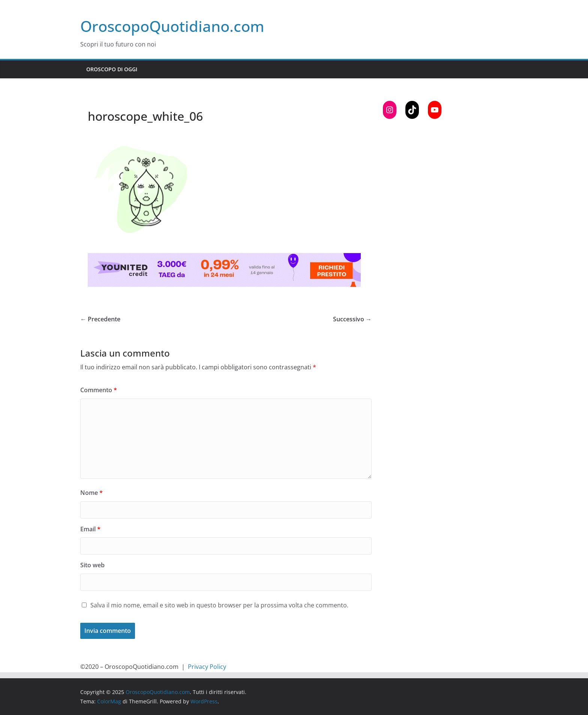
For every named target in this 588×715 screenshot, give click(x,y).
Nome (91, 493)
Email (90, 529)
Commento (99, 390)
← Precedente (100, 319)
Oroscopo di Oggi (112, 69)
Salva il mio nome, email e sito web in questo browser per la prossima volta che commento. (219, 605)
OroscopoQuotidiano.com (172, 26)
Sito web (92, 565)
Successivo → (352, 319)
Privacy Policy (207, 667)
